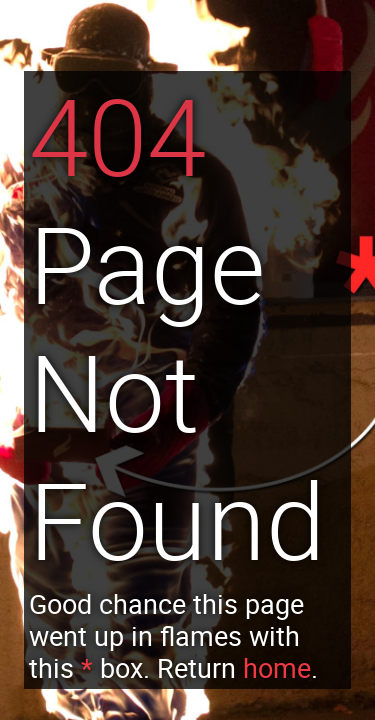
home (277, 668)
